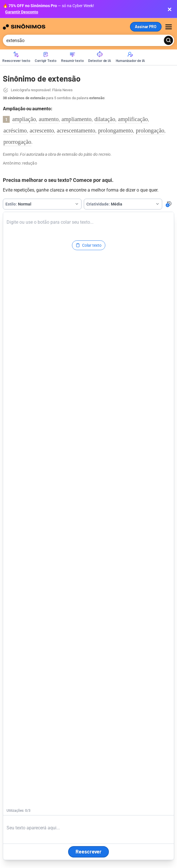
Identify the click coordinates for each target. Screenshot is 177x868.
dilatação (105, 119)
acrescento (42, 130)
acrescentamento (76, 130)
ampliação (24, 119)
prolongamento (115, 130)
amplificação (133, 119)
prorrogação (17, 142)
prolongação (150, 130)
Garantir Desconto (22, 12)
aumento (49, 119)
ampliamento (77, 119)
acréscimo (15, 130)
